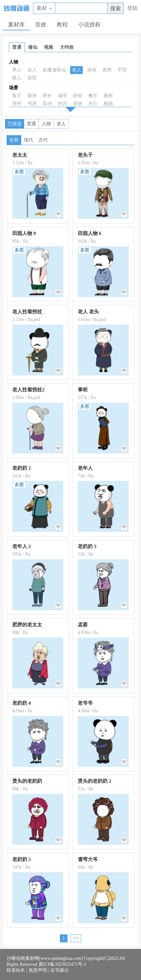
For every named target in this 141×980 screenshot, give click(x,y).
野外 (47, 96)
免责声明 (38, 970)
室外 (17, 104)
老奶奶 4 (22, 703)
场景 (14, 88)
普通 (17, 47)
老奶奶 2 (22, 468)
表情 (107, 70)
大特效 (67, 47)
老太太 (20, 155)
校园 (108, 104)
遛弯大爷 (88, 859)
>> (76, 938)
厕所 (108, 96)
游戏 (92, 70)
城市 (63, 96)
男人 (17, 70)
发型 (32, 78)
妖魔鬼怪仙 (54, 70)
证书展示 (60, 970)
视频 (49, 47)
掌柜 (83, 390)
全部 (14, 140)
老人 (76, 70)
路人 (17, 78)
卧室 (78, 96)
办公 (93, 104)
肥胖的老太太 (27, 625)
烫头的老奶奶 (27, 781)
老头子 (85, 155)
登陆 (132, 8)
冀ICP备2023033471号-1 (62, 964)
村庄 (63, 104)
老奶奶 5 (22, 859)
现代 (28, 140)
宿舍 (78, 104)
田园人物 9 (24, 233)
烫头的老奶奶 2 (94, 781)
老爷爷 (85, 703)
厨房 (32, 96)
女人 (32, 70)
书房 (32, 104)
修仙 (33, 47)
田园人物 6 (90, 233)
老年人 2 (22, 546)
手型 (122, 70)
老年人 (85, 468)
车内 (47, 104)
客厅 (17, 96)
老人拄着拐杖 (27, 312)
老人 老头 (88, 312)
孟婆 (83, 625)
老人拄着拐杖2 (28, 390)
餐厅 (93, 96)
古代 (43, 140)
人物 (14, 62)
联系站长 (16, 970)
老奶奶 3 (87, 546)
